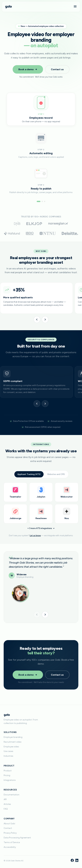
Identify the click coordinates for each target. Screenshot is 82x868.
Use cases (8, 751)
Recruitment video (13, 742)
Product (8, 771)
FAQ (6, 809)
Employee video (11, 747)
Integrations (10, 780)
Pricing (7, 775)
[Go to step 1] (39, 201)
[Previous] (37, 320)
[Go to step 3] (45, 201)
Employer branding (13, 737)
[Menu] (75, 7)
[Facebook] (72, 861)
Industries (8, 756)
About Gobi (9, 824)
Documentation (12, 795)
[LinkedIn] (77, 861)
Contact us (57, 69)
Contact (8, 828)
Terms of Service (12, 842)
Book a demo (28, 69)
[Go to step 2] (42, 201)
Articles (7, 804)
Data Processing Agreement (17, 838)
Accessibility (10, 847)
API (5, 799)
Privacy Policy (10, 833)
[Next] (45, 320)
